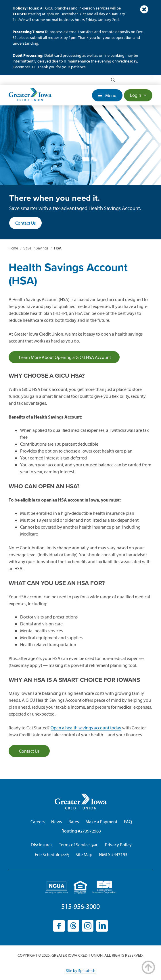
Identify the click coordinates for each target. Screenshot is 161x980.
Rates (74, 822)
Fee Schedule (48, 854)
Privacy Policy (118, 845)
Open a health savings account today (86, 728)
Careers (38, 822)
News (56, 822)
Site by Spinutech (81, 970)
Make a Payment (101, 822)
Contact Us (25, 223)
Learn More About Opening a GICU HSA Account (64, 357)
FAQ (128, 822)
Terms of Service (74, 845)
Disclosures (42, 845)
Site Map (84, 854)
